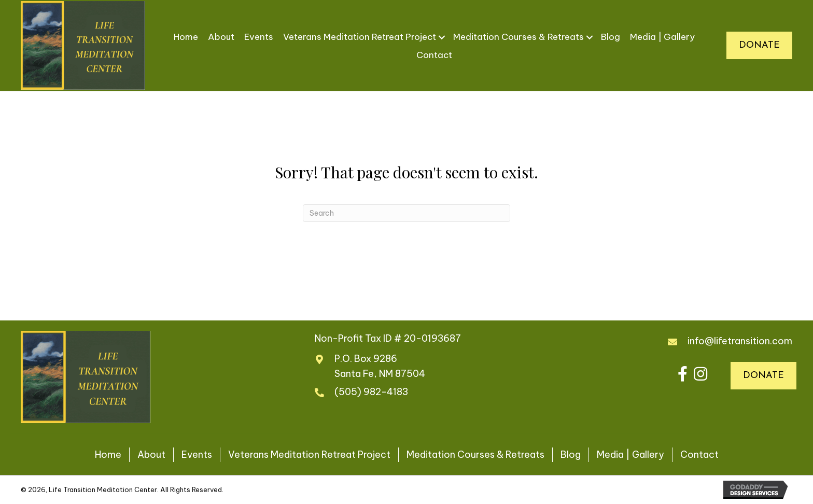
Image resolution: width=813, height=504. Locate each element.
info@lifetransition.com (740, 341)
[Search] (406, 213)
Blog (611, 37)
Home (186, 37)
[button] (683, 374)
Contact (434, 55)
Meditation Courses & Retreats (518, 37)
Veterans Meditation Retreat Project (360, 37)
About (221, 37)
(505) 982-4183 (371, 392)
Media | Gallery (662, 37)
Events (259, 37)
